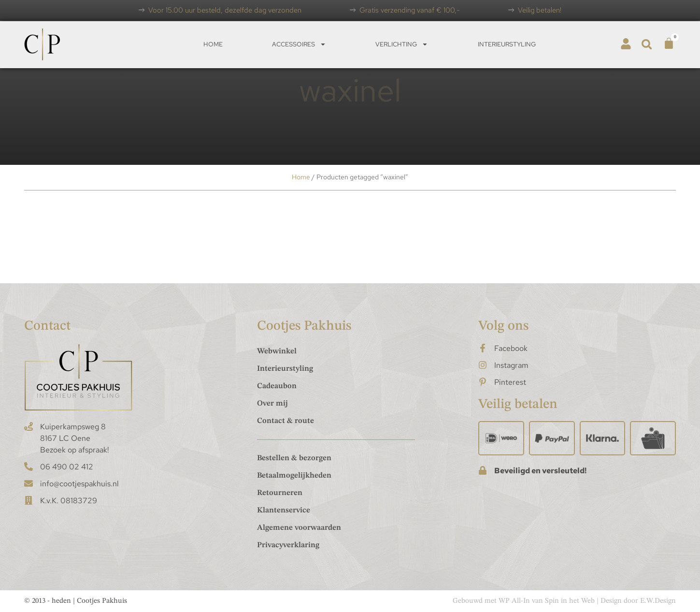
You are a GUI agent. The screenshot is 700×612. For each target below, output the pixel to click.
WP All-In (514, 601)
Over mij (272, 404)
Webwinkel (277, 351)
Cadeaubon (277, 386)
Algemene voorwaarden (299, 528)
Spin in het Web (570, 601)
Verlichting (402, 44)
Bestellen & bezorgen (294, 458)
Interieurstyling (507, 44)
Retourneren (280, 493)
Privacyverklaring (288, 545)
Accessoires (299, 44)
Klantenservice (284, 510)
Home (213, 44)
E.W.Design (658, 601)
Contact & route (286, 421)
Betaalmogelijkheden (294, 476)
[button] (647, 44)
